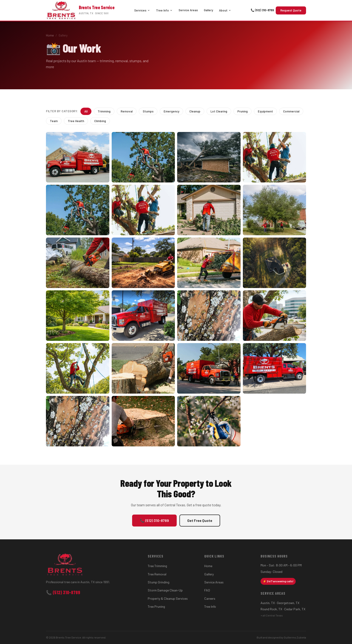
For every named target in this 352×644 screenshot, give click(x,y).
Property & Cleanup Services (168, 598)
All (86, 111)
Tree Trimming (157, 566)
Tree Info (164, 10)
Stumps (148, 111)
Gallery (208, 10)
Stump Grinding (159, 582)
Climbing (100, 121)
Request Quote (291, 10)
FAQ (207, 590)
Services (142, 10)
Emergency (171, 111)
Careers (210, 598)
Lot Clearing (219, 111)
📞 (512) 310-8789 (262, 10)
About (225, 10)
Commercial (291, 111)
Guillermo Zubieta (295, 637)
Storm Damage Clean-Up (165, 590)
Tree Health (76, 121)
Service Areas (188, 10)
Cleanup (195, 111)
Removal (127, 111)
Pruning (243, 111)
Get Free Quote (200, 520)
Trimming (104, 111)
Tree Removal (157, 574)
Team (54, 121)
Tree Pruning (156, 606)
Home (50, 35)
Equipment (265, 111)
